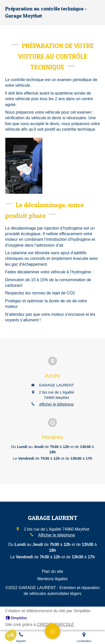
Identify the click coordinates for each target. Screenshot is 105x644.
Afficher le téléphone (56, 404)
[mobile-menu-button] (52, 631)
